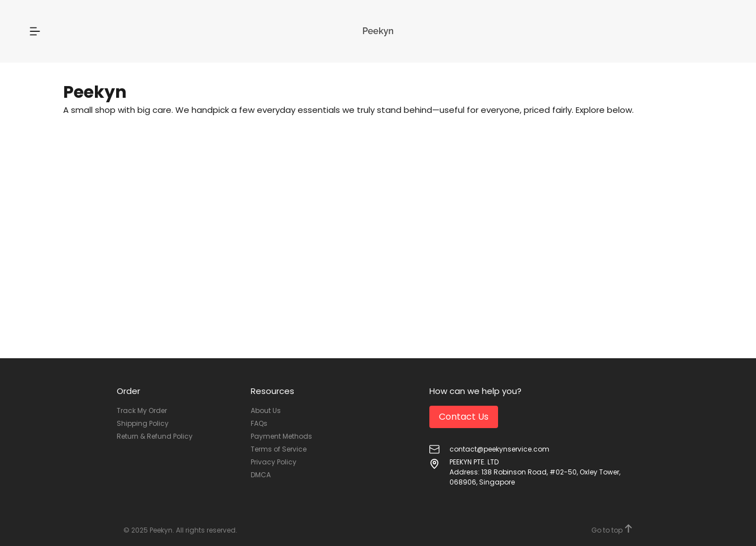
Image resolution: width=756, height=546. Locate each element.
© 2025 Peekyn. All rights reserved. (180, 530)
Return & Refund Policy (155, 436)
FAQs (259, 423)
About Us (266, 410)
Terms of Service (279, 449)
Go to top (612, 530)
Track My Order (142, 410)
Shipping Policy (143, 423)
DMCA (261, 475)
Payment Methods (281, 436)
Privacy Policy (274, 462)
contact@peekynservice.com (499, 449)
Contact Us (464, 417)
